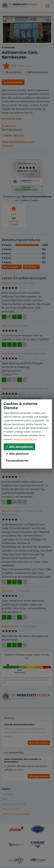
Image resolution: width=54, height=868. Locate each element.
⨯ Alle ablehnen (17, 454)
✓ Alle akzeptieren (19, 447)
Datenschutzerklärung (25, 439)
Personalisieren (17, 461)
